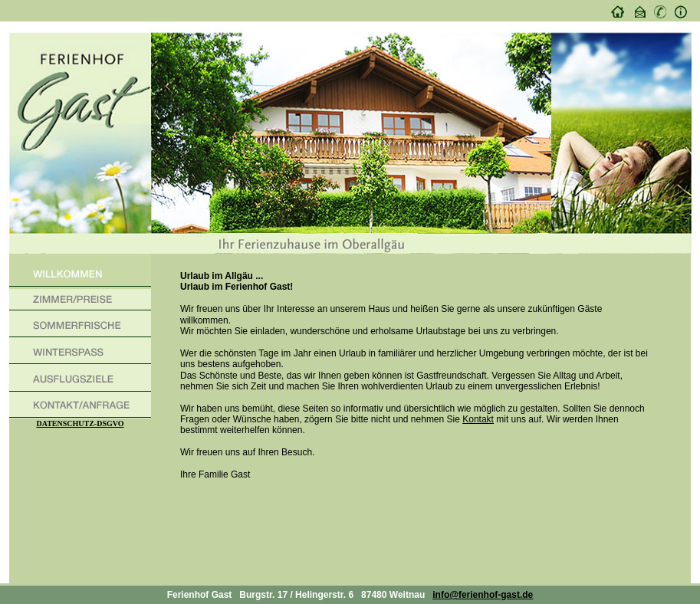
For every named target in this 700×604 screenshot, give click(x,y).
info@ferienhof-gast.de (483, 595)
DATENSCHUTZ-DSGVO (80, 423)
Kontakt (478, 419)
